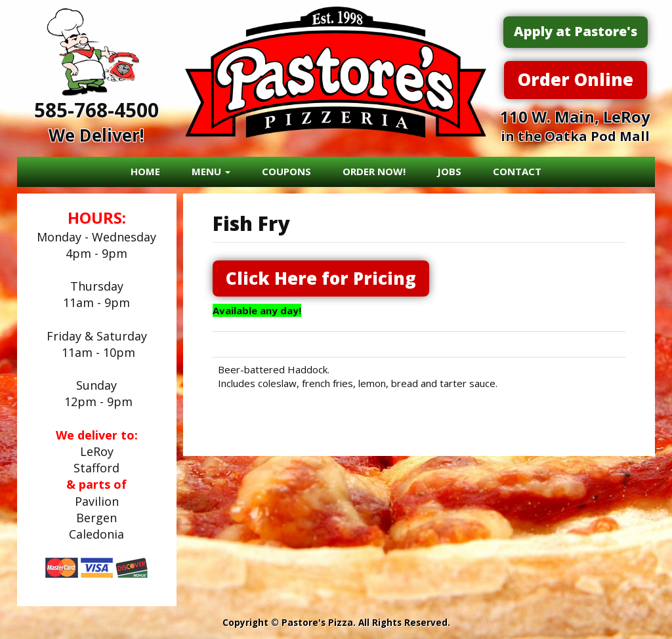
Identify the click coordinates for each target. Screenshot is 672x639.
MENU (211, 171)
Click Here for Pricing (321, 278)
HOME (145, 171)
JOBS (449, 171)
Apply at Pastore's (576, 31)
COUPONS (286, 171)
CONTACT (517, 171)
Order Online (576, 79)
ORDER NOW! (374, 171)
